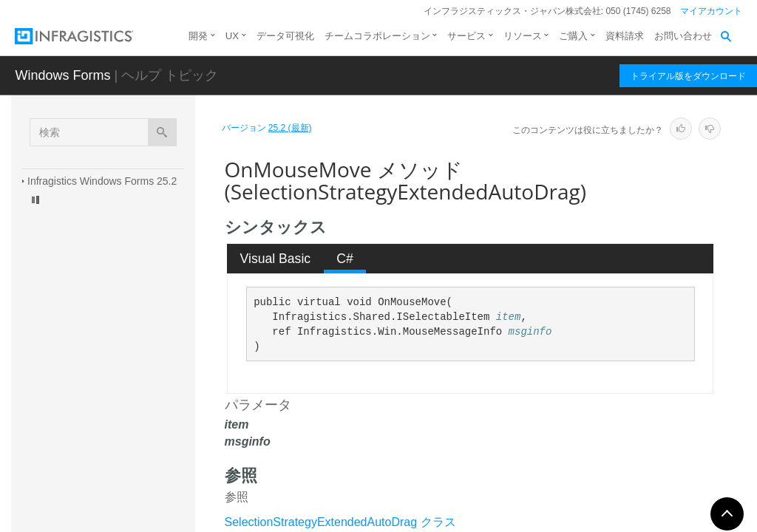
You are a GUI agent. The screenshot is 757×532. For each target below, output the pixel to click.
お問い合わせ (683, 36)
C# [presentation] (345, 259)
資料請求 (625, 36)
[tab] (275, 259)
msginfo (530, 332)
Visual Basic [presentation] (276, 259)
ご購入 (573, 36)
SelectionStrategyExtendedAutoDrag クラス (340, 522)
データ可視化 (285, 36)
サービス (466, 36)
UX (232, 36)
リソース (523, 36)
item (509, 317)
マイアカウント (711, 11)
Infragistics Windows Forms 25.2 (102, 181)
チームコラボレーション (377, 36)
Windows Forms (62, 75)
